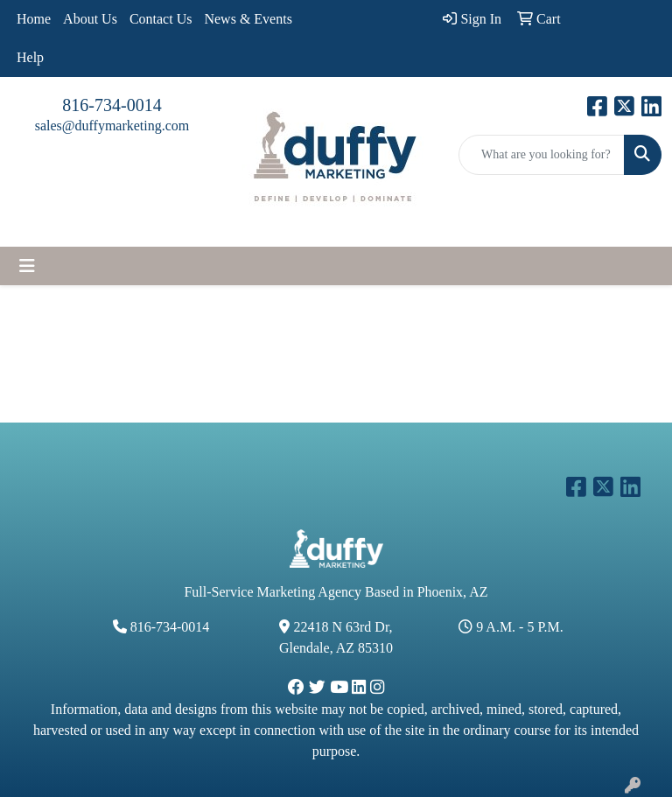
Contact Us (161, 19)
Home (34, 19)
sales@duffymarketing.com (112, 126)
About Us (90, 19)
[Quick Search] (542, 155)
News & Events (248, 19)
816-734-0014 (112, 105)
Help (30, 57)
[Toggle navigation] (27, 266)
